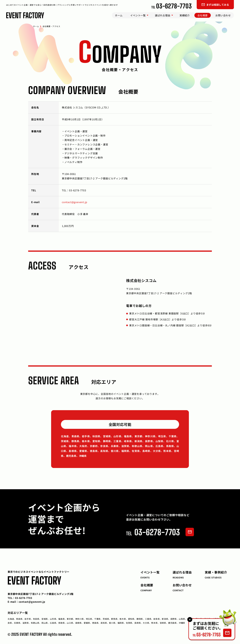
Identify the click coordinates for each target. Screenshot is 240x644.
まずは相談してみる (215, 5)
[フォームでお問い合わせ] (190, 532)
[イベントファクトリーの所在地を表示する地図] (71, 314)
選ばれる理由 (163, 15)
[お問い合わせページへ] (212, 625)
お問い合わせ (223, 15)
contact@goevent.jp (74, 202)
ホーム (119, 15)
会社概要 (203, 15)
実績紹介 (185, 15)
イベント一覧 (138, 15)
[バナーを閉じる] (190, 620)
